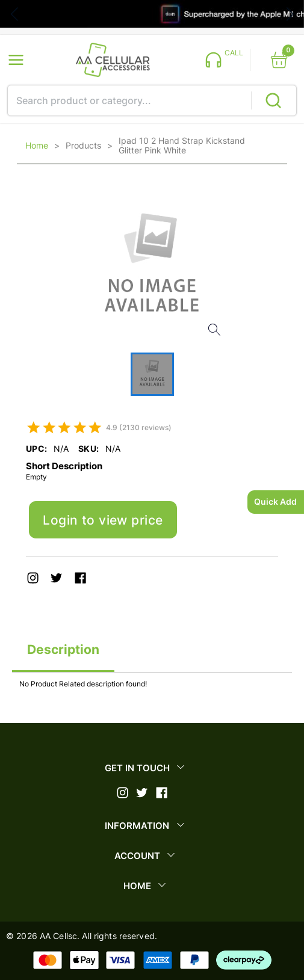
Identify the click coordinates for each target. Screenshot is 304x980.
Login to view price (103, 520)
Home (37, 146)
